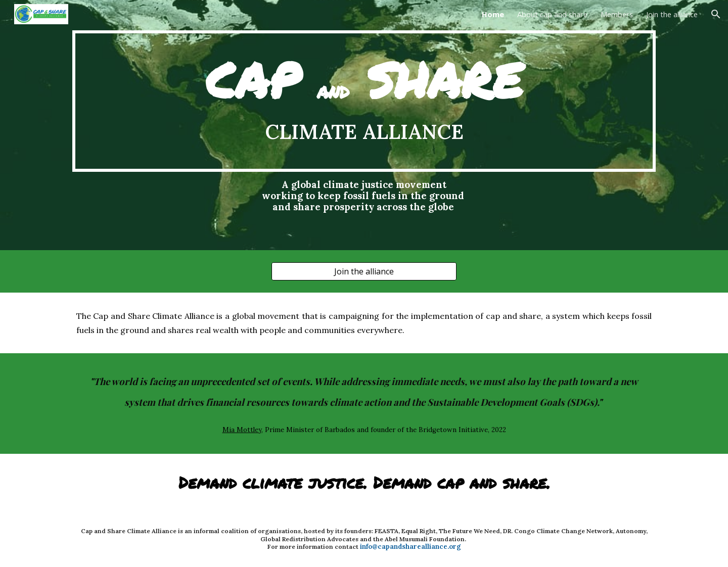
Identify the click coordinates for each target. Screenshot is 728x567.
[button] (716, 14)
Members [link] (617, 14)
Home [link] (493, 14)
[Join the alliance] (364, 271)
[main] (364, 101)
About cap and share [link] (552, 14)
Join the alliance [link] (672, 14)
